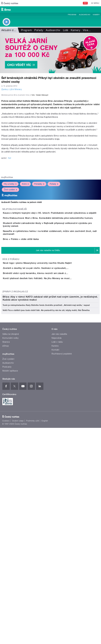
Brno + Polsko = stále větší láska (31, 320)
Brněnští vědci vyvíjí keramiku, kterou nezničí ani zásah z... (46, 376)
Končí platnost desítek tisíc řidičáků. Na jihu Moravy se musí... (48, 389)
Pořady (39, 30)
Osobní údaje (18, 604)
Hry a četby (10, 240)
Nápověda (57, 522)
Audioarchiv (85, 15)
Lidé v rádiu (57, 525)
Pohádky (39, 240)
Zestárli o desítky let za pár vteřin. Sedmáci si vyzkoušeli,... (46, 364)
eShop (6, 529)
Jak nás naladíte (59, 518)
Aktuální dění (9, 30)
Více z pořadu (11, 347)
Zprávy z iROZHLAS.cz (15, 410)
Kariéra (55, 529)
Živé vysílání (10, 246)
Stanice (6, 525)
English (45, 604)
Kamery (96, 15)
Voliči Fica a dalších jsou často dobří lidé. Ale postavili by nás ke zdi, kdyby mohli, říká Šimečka (46, 494)
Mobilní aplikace (10, 554)
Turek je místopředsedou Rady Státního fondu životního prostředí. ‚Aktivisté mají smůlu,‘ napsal (46, 489)
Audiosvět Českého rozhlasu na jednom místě (22, 259)
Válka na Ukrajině (11, 518)
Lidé (66, 30)
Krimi (25, 240)
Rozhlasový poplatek (62, 537)
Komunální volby (10, 522)
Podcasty (7, 550)
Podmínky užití (33, 604)
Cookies (6, 604)
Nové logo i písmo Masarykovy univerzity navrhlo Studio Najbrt (48, 351)
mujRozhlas (7, 234)
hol (9, 215)
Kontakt (55, 533)
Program (72, 15)
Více (87, 30)
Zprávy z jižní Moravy (12, 89)
